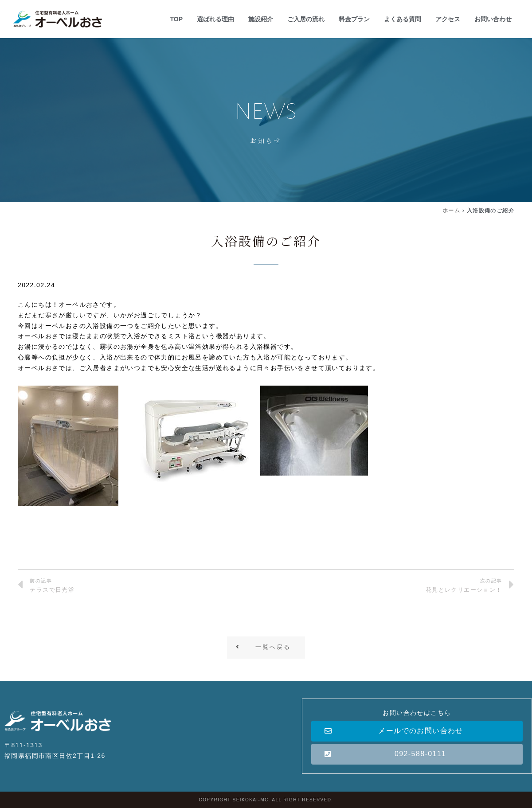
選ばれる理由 (215, 19)
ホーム (451, 211)
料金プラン (354, 19)
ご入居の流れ (306, 19)
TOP (176, 19)
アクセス (448, 19)
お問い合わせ (493, 19)
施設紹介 (261, 19)
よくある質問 (403, 19)
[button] (266, 648)
